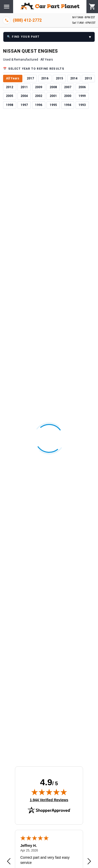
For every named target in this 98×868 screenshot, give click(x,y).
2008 (53, 87)
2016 (45, 78)
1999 (82, 96)
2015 (59, 78)
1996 (39, 105)
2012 (10, 87)
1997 (24, 105)
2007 (68, 87)
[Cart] (92, 7)
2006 (82, 87)
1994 (68, 105)
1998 (10, 105)
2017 (30, 78)
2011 (24, 87)
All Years (13, 78)
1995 (53, 105)
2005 (10, 96)
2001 (53, 96)
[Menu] (7, 7)
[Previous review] (9, 862)
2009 (39, 87)
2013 (88, 78)
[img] (49, 792)
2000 (68, 96)
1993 (82, 105)
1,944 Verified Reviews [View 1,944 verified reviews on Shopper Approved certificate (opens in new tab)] (49, 800)
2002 (39, 96)
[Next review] (89, 862)
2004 (24, 96)
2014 (74, 78)
